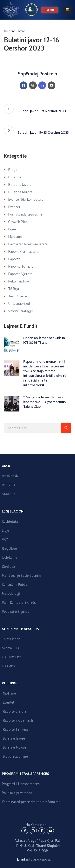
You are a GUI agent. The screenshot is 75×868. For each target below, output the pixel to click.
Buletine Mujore (20, 192)
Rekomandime (18, 281)
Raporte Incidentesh (18, 720)
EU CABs (8, 666)
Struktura (9, 494)
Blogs (13, 170)
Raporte (14, 259)
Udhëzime (10, 558)
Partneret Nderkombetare (28, 244)
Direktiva (8, 567)
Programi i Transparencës (21, 784)
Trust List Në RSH (15, 639)
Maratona (15, 237)
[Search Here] (33, 428)
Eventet (14, 207)
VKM (5, 540)
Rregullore (9, 549)
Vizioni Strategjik (21, 311)
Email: (34, 859)
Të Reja (14, 289)
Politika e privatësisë (17, 793)
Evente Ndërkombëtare (26, 200)
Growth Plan (18, 222)
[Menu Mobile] (67, 10)
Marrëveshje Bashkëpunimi (22, 576)
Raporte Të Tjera (21, 267)
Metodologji (11, 594)
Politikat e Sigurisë (16, 612)
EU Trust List (11, 657)
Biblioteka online (15, 756)
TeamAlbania (18, 296)
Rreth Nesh (10, 476)
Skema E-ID (10, 648)
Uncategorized (19, 304)
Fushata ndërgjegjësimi (25, 214)
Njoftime (9, 693)
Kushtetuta (10, 522)
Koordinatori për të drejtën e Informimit (31, 802)
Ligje (5, 531)
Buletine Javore (14, 31)
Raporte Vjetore (20, 274)
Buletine (15, 177)
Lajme (12, 229)
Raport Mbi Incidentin (24, 252)
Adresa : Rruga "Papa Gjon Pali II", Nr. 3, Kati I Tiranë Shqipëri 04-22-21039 (37, 846)
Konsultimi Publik (14, 585)
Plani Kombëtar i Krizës (19, 603)
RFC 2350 (9, 485)
